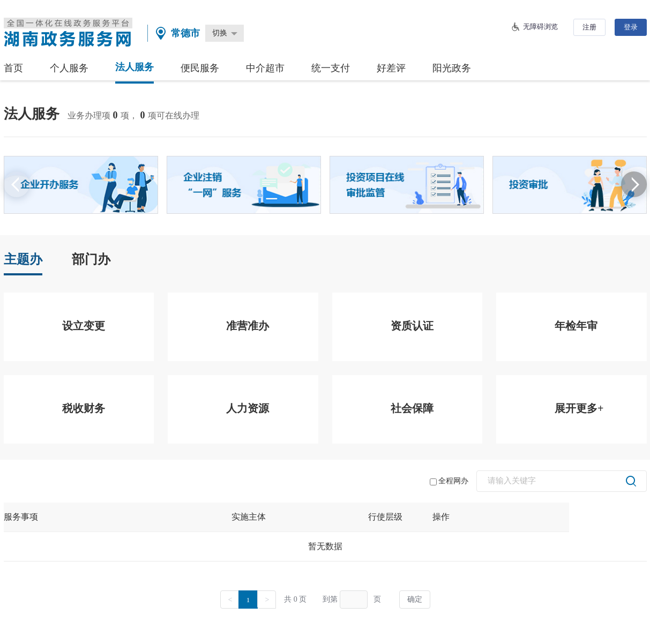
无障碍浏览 (540, 27)
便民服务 (200, 68)
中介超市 (265, 68)
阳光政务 (452, 68)
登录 (631, 27)
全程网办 (449, 481)
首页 (13, 68)
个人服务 (69, 68)
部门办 (91, 259)
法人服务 (135, 67)
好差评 (391, 68)
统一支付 (331, 68)
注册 (589, 27)
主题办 (23, 259)
